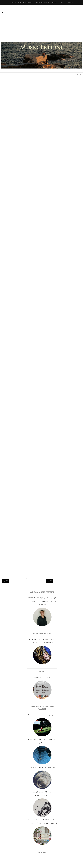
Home (12, 2)
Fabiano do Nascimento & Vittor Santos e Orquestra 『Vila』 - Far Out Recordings (42, 822)
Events (62, 2)
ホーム (28, 578)
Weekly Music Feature (25, 2)
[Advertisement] (42, 28)
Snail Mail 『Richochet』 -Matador (42, 767)
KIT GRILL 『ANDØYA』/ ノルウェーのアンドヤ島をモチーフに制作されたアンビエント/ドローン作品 (42, 601)
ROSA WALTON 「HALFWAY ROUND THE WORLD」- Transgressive (42, 641)
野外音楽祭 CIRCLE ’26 (42, 677)
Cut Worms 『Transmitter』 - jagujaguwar (42, 715)
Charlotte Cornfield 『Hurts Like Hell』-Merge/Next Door (42, 741)
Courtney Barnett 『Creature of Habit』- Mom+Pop (42, 794)
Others (71, 2)
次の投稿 (6, 581)
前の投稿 (50, 581)
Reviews (53, 2)
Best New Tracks (41, 2)
